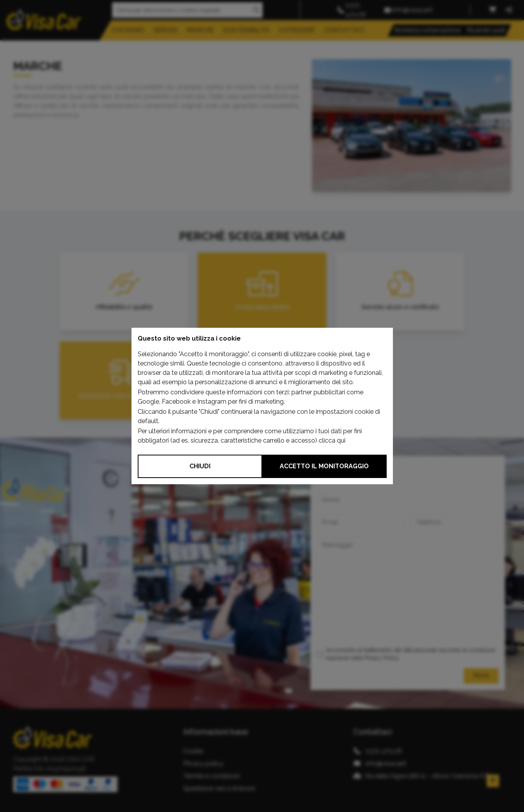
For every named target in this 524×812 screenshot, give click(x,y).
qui (341, 440)
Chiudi (200, 466)
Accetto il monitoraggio (324, 466)
